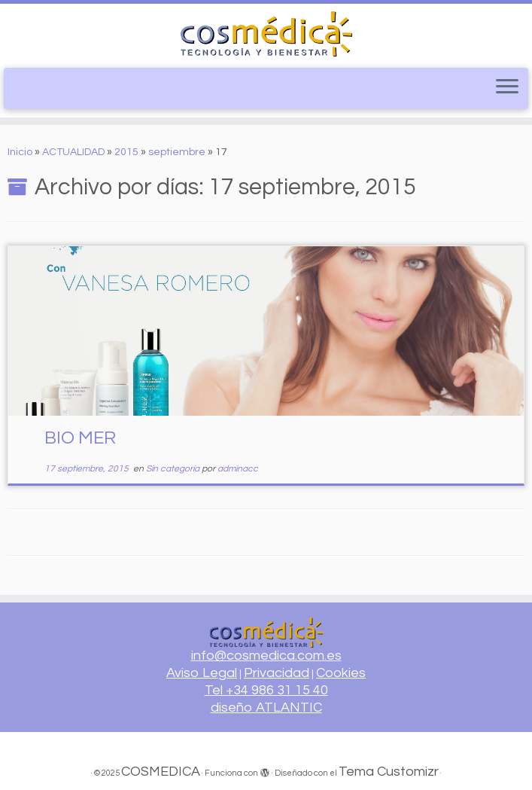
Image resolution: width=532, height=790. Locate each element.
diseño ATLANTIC (266, 708)
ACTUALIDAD (73, 152)
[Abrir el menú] (507, 87)
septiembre (177, 152)
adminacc (238, 469)
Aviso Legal (202, 673)
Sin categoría (174, 469)
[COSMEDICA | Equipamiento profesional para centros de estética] (266, 34)
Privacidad (277, 673)
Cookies (341, 673)
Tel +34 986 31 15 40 (266, 690)
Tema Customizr (389, 772)
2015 (126, 152)
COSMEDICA (161, 772)
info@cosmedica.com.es (266, 656)
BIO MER (80, 438)
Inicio (20, 152)
